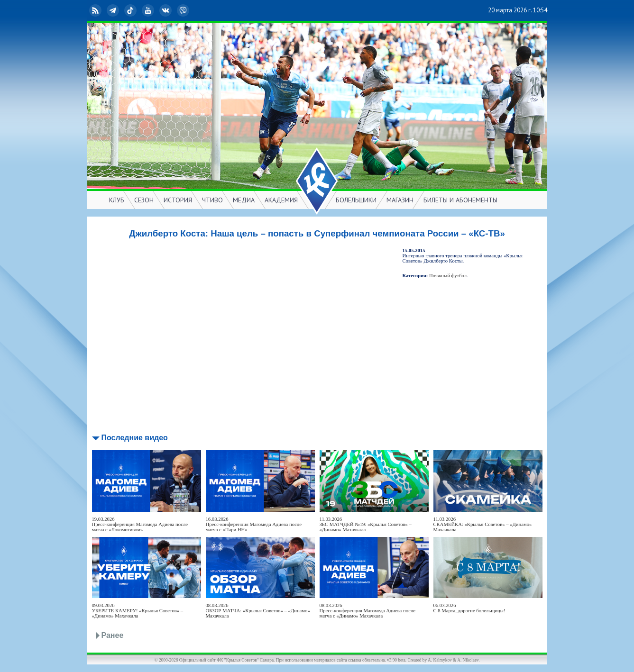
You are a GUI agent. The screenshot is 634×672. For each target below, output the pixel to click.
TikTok (131, 10)
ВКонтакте (166, 10)
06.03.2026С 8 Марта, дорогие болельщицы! (469, 608)
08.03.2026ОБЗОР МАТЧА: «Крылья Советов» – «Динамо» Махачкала (258, 611)
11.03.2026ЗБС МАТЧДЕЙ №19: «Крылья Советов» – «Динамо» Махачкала (366, 524)
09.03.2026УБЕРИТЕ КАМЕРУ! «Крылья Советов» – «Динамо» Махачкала (138, 611)
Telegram (114, 10)
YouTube (149, 10)
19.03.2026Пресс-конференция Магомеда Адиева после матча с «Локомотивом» (140, 524)
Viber (184, 10)
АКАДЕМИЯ (281, 200)
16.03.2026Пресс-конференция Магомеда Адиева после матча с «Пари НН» (254, 524)
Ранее (113, 635)
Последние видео (135, 438)
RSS (96, 10)
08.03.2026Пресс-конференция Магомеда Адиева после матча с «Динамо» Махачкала (368, 611)
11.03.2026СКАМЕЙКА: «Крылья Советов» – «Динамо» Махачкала (483, 524)
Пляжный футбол (448, 276)
